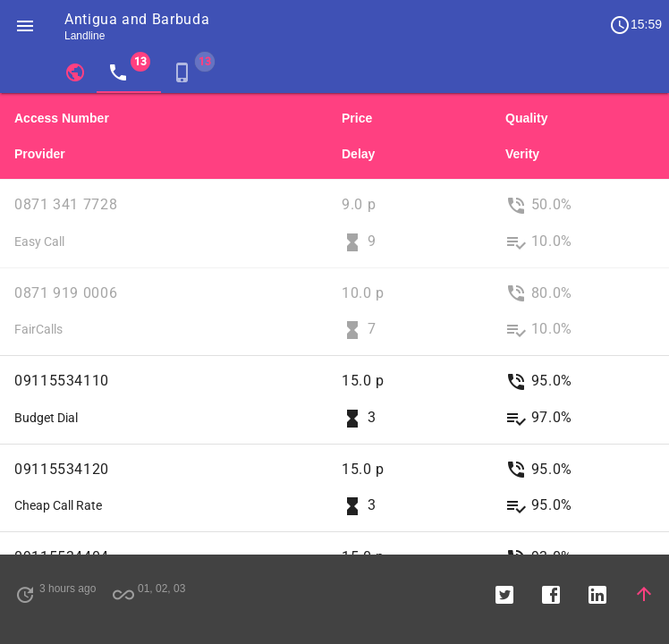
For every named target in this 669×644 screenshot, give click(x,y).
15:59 (635, 25)
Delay (358, 154)
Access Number (62, 118)
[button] (25, 25)
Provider (40, 154)
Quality (526, 118)
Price (357, 118)
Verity (522, 154)
